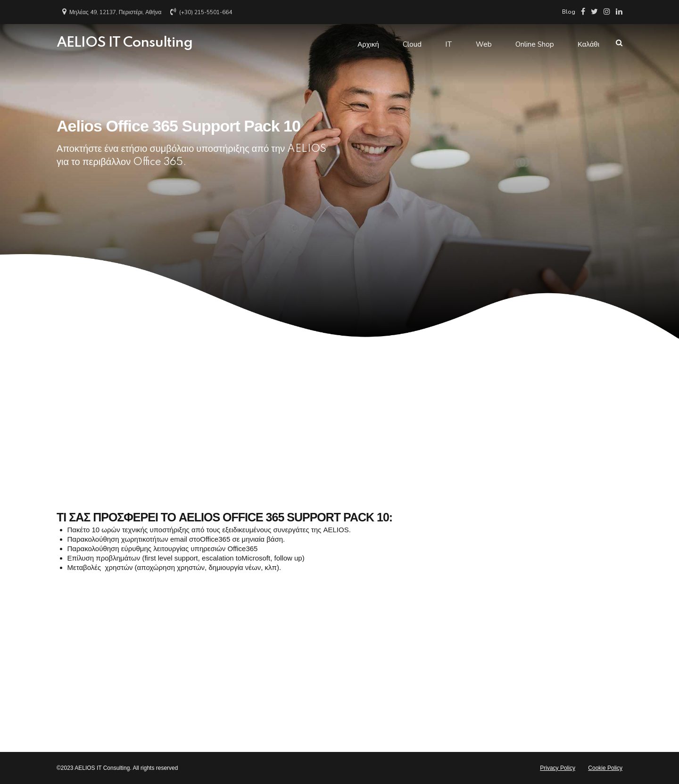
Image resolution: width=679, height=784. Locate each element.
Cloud (412, 43)
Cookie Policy (605, 768)
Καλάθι (588, 43)
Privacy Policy (558, 768)
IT (449, 43)
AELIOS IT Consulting (124, 43)
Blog (569, 12)
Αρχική (368, 43)
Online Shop (535, 43)
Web (484, 43)
